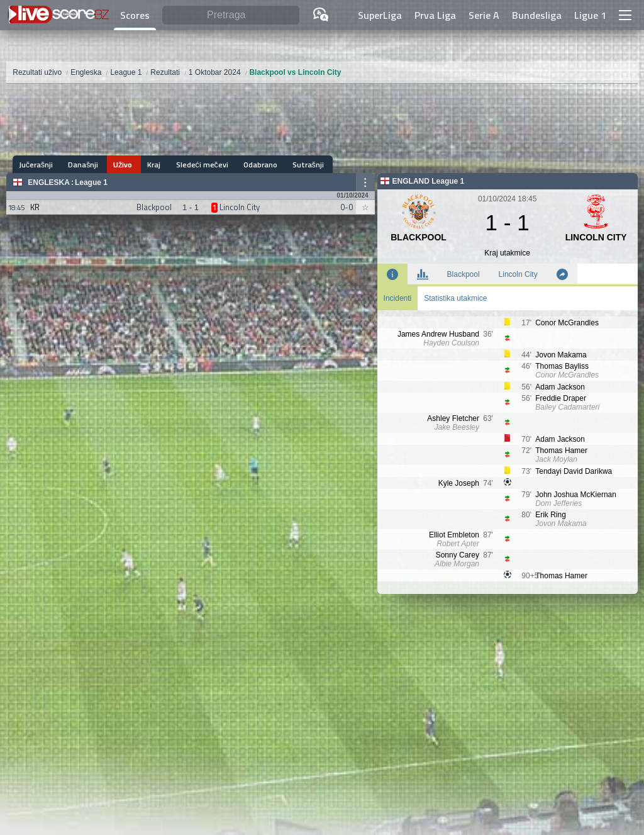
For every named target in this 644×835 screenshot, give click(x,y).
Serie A (484, 15)
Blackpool (464, 274)
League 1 (91, 182)
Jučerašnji (36, 165)
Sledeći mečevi (192, 165)
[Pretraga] (231, 15)
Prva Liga (435, 15)
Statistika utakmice (455, 298)
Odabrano (247, 165)
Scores (135, 15)
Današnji (80, 165)
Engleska (49, 182)
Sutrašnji (292, 165)
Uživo (118, 165)
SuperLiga (380, 15)
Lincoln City (518, 274)
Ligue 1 (590, 15)
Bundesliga (537, 15)
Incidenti (398, 298)
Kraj (146, 165)
